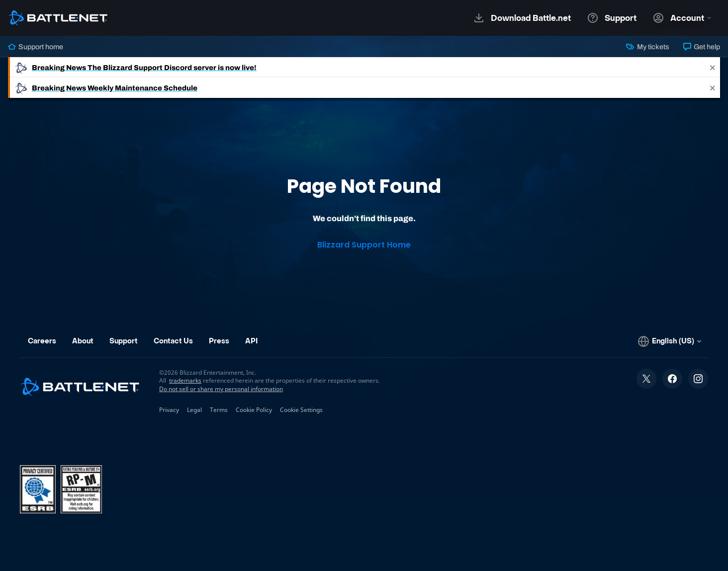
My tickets (647, 47)
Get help (702, 47)
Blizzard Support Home (364, 245)
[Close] (713, 67)
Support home (36, 47)
